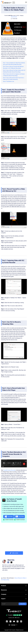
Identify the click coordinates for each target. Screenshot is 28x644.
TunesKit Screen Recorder (9, 470)
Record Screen (14, 17)
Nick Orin (10, 16)
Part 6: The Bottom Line (9, 81)
